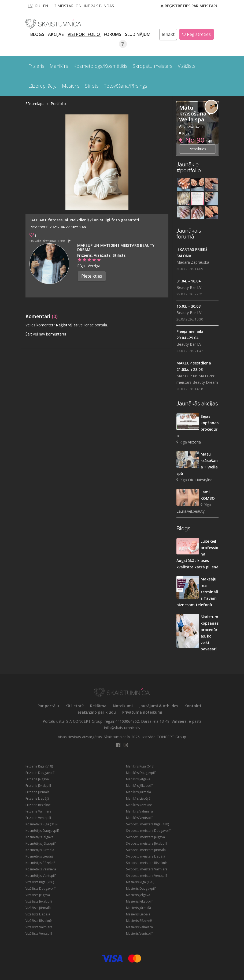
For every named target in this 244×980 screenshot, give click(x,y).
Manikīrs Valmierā (139, 811)
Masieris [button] (71, 86)
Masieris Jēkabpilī (139, 901)
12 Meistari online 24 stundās (83, 6)
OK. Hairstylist (200, 480)
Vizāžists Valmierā (39, 927)
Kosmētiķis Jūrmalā (40, 850)
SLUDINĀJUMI (139, 34)
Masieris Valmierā (139, 927)
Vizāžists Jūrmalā (38, 908)
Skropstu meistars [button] (153, 66)
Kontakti (193, 706)
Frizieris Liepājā (37, 798)
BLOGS (38, 34)
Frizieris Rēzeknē (38, 805)
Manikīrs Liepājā (138, 798)
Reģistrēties (197, 34)
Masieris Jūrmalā (138, 908)
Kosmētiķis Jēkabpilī (40, 843)
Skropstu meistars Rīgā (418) (147, 824)
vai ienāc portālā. (93, 325)
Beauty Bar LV (189, 287)
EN (45, 6)
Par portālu (48, 706)
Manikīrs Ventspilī (139, 818)
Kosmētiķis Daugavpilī (42, 831)
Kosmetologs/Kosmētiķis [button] (100, 66)
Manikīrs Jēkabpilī (139, 786)
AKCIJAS (56, 34)
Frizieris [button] (36, 66)
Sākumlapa (35, 104)
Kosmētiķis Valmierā (41, 869)
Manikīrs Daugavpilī (141, 773)
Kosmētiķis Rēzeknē (40, 863)
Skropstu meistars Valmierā (147, 869)
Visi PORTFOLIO (84, 34)
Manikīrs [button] (59, 66)
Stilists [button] (92, 86)
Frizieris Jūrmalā (38, 792)
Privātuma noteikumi (142, 712)
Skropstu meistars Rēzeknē (146, 863)
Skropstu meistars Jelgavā (145, 837)
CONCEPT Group (171, 737)
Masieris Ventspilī (139, 934)
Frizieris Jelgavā (37, 779)
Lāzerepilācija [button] (42, 86)
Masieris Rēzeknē (139, 921)
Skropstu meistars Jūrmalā (146, 850)
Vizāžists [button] (187, 66)
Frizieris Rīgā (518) (39, 766)
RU (38, 6)
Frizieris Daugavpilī (40, 773)
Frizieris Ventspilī (38, 818)
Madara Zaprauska (193, 262)
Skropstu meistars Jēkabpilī (147, 843)
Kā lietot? (75, 706)
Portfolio (58, 104)
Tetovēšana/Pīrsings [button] (126, 86)
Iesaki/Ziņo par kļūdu (96, 712)
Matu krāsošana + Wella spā (195, 113)
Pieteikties (92, 276)
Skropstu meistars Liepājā (146, 856)
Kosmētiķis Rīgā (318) (41, 824)
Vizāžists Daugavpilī (40, 888)
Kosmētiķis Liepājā (40, 856)
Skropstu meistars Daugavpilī (148, 831)
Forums (113, 34)
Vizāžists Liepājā (38, 914)
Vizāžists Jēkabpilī (39, 901)
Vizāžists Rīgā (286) (40, 882)
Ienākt (168, 34)
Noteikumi (123, 706)
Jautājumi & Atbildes (159, 706)
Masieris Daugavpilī (141, 888)
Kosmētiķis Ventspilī (40, 876)
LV (30, 6)
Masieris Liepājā (138, 914)
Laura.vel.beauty (191, 511)
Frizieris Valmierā (38, 811)
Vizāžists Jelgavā (38, 895)
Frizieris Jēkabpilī (38, 786)
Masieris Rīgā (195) (140, 882)
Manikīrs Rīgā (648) (140, 766)
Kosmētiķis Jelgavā (39, 837)
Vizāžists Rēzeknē (39, 921)
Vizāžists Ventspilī (39, 934)
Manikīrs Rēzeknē (139, 805)
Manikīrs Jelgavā (138, 779)
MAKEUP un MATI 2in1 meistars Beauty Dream (116, 247)
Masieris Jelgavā (138, 895)
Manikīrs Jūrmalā (138, 792)
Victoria (194, 442)
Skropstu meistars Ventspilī (147, 876)
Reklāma (98, 706)
